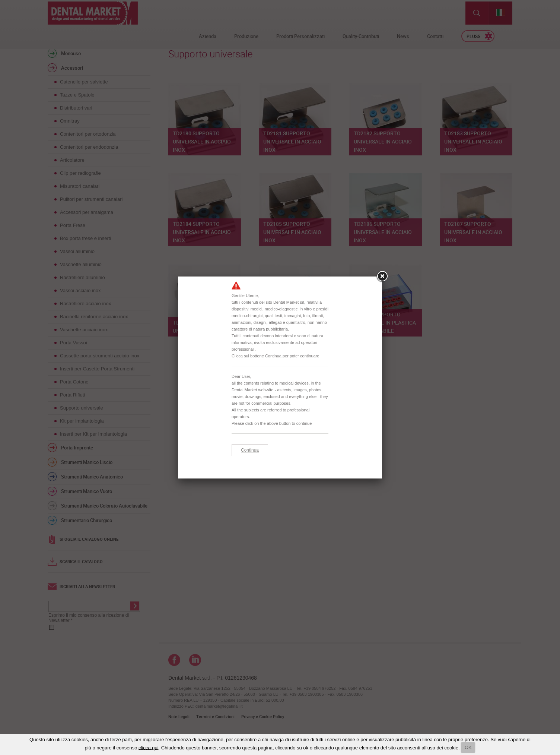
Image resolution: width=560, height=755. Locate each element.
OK (468, 747)
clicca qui (148, 747)
